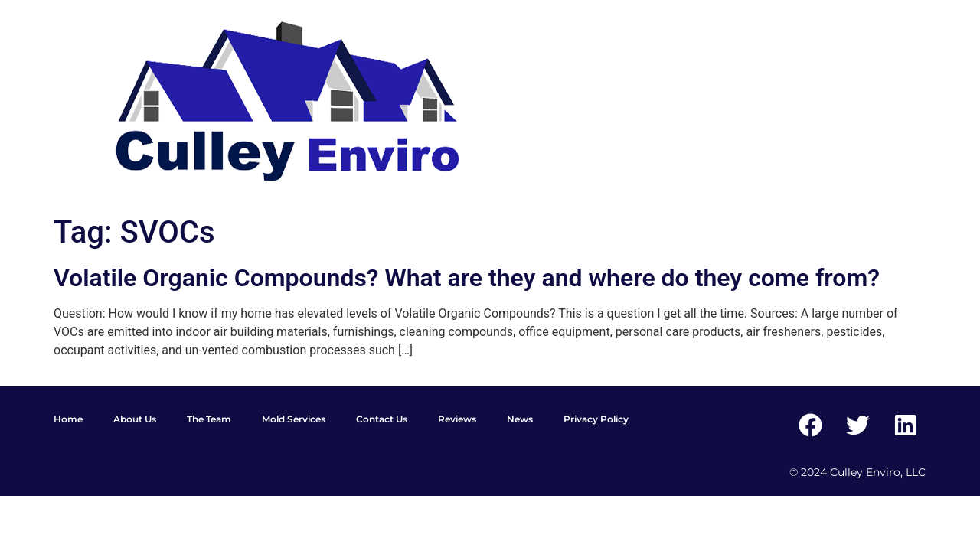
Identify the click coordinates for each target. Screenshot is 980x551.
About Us (135, 419)
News (520, 419)
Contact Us (382, 419)
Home (68, 419)
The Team (209, 419)
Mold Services (294, 419)
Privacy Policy (596, 419)
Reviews (457, 419)
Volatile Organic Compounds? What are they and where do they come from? (467, 278)
